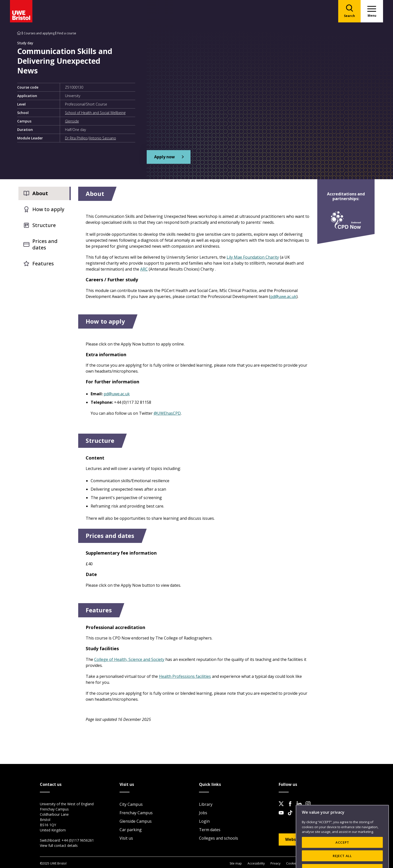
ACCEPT (342, 856)
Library (206, 804)
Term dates (210, 830)
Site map (236, 863)
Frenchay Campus (136, 813)
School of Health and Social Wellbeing (95, 113)
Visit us (126, 838)
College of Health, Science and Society (129, 659)
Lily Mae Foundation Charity (253, 257)
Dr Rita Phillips (76, 138)
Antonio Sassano (102, 138)
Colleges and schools (219, 838)
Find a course (67, 33)
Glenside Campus (136, 821)
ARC (144, 269)
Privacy (275, 863)
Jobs (203, 813)
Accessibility (256, 863)
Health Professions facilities (185, 676)
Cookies (292, 863)
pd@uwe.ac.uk (283, 296)
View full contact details (59, 845)
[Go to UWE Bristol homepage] (19, 33)
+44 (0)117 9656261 (78, 840)
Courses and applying (39, 33)
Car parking (131, 830)
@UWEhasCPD (167, 413)
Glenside (72, 121)
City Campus (131, 804)
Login (204, 821)
